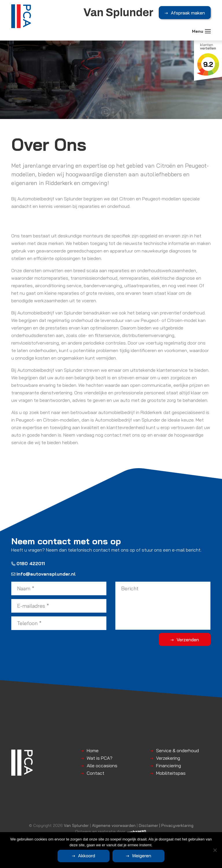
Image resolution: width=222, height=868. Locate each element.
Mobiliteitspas (171, 773)
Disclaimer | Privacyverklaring (166, 825)
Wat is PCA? (100, 758)
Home (93, 750)
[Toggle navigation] (208, 31)
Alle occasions (102, 766)
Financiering (169, 766)
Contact (96, 773)
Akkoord (87, 856)
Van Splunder (76, 825)
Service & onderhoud (177, 750)
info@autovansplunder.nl (44, 574)
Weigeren (142, 856)
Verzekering (168, 758)
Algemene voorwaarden (114, 825)
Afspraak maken (188, 13)
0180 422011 (28, 563)
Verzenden (188, 640)
